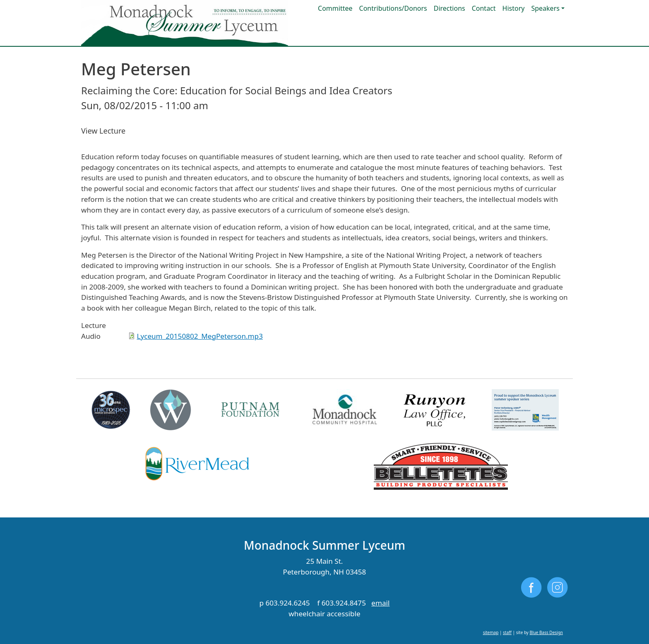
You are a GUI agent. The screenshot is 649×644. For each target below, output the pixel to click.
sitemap (491, 632)
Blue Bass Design (546, 632)
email (380, 603)
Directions (449, 8)
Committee (335, 8)
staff (507, 632)
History (514, 8)
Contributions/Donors (393, 8)
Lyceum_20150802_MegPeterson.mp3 (200, 336)
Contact (484, 8)
